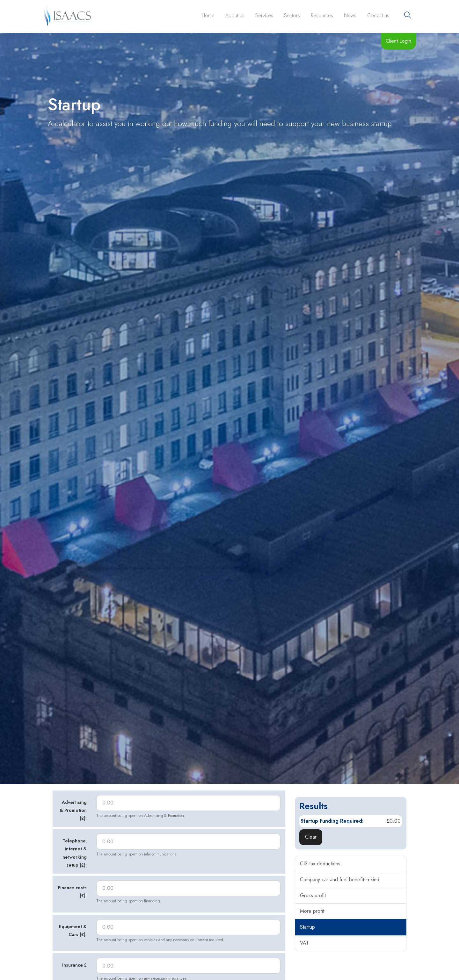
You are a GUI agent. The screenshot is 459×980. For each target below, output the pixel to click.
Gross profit (313, 895)
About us (235, 15)
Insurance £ (74, 965)
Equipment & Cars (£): (73, 930)
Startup (307, 927)
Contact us (378, 15)
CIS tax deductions (320, 864)
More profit (312, 911)
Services (264, 15)
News (350, 15)
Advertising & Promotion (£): (73, 810)
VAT (304, 943)
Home (208, 15)
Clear (311, 837)
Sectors (292, 15)
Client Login (398, 41)
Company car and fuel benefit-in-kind (340, 880)
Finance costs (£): (72, 892)
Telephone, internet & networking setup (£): (75, 853)
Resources (322, 15)
